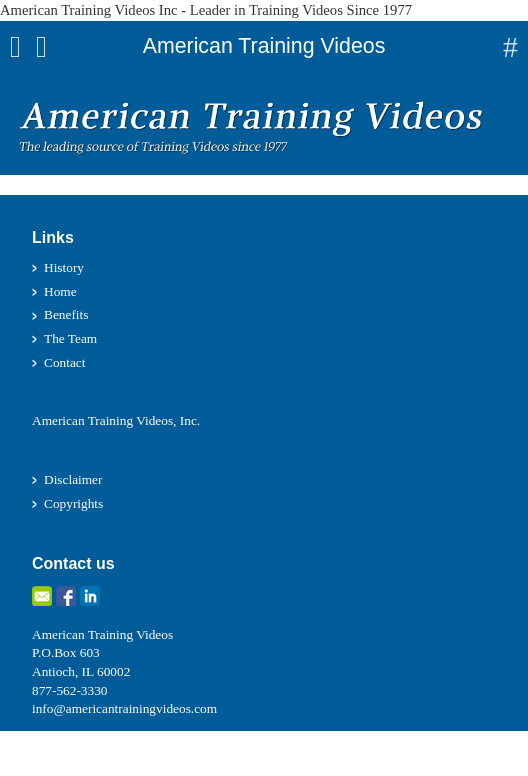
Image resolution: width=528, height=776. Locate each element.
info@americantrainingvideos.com (124, 708)
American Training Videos (264, 46)
